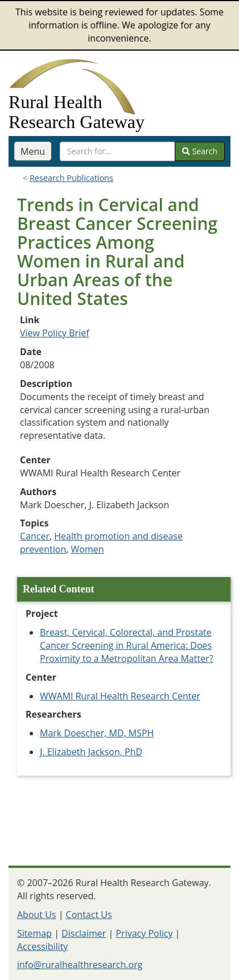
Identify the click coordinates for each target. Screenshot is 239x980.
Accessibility (42, 946)
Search (200, 151)
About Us (37, 915)
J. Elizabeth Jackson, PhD (91, 752)
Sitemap (34, 933)
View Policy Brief (55, 333)
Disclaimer (84, 933)
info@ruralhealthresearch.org (80, 965)
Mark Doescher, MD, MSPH (97, 733)
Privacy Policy (144, 933)
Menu (33, 151)
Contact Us (89, 915)
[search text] (118, 151)
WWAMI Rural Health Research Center (120, 696)
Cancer (35, 536)
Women (88, 549)
